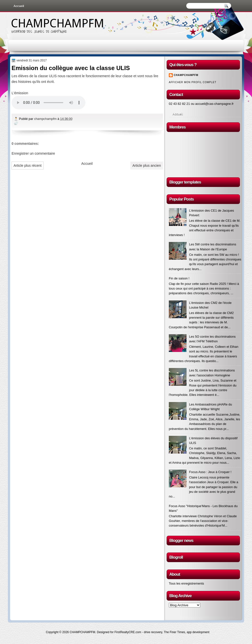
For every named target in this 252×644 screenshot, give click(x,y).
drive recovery (153, 632)
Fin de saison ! (179, 278)
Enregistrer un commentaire (33, 153)
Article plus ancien (147, 166)
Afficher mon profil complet (193, 82)
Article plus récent (28, 166)
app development (198, 632)
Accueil (19, 6)
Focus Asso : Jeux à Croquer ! (210, 472)
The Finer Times (174, 632)
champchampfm (46, 119)
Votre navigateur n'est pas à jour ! (48, 103)
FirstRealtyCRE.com (128, 632)
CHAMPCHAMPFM (57, 23)
